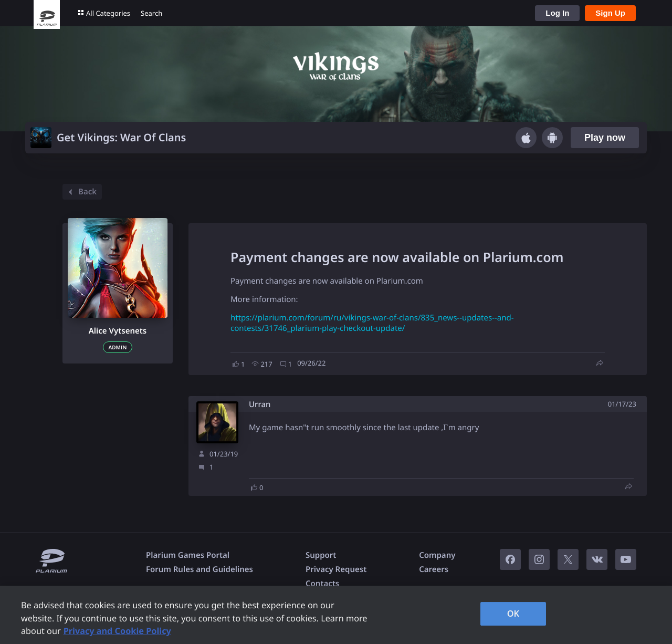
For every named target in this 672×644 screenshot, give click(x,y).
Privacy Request (336, 569)
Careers (434, 569)
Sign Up (610, 13)
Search (151, 13)
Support (321, 555)
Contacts (322, 584)
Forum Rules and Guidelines (199, 569)
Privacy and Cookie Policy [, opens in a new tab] (117, 631)
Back (81, 192)
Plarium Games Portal (188, 555)
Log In (557, 13)
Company (437, 555)
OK (513, 614)
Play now (605, 138)
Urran (260, 405)
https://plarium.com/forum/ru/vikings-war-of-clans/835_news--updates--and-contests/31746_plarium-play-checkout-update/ (372, 323)
